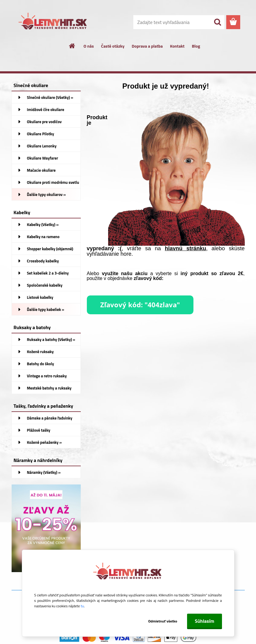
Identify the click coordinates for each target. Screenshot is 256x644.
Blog (196, 46)
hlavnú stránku (186, 248)
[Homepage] (72, 46)
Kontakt (177, 46)
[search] (217, 22)
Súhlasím (204, 621)
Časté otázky (113, 46)
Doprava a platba (147, 46)
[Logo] (53, 22)
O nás (89, 46)
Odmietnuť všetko (163, 621)
